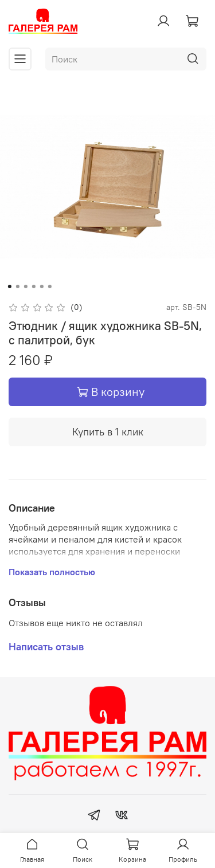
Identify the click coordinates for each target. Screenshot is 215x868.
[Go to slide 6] (49, 286)
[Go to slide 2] (17, 286)
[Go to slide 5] (41, 286)
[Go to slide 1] (9, 286)
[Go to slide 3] (25, 286)
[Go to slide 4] (33, 286)
